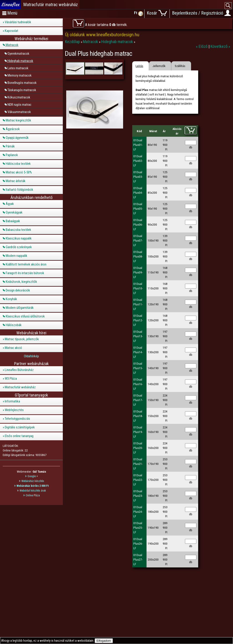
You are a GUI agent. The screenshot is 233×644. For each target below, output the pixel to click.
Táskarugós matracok (22, 90)
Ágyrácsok (13, 129)
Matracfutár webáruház (20, 387)
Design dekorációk (18, 290)
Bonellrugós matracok (22, 82)
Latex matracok (18, 68)
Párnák (10, 146)
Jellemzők (159, 66)
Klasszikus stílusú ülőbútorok (25, 316)
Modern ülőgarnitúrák (20, 308)
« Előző (202, 46)
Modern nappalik (16, 256)
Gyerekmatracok (18, 53)
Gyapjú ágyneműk (17, 138)
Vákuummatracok (19, 112)
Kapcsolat (11, 31)
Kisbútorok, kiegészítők (21, 282)
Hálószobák (14, 325)
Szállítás (180, 66)
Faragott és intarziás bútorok (25, 273)
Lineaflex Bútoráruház (19, 370)
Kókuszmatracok (19, 97)
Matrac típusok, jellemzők (22, 339)
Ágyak (10, 204)
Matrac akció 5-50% (19, 172)
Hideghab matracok (20, 61)
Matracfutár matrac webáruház (51, 5)
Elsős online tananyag (19, 436)
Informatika (12, 401)
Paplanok (12, 155)
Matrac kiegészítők (18, 120)
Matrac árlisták (16, 181)
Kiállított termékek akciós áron (26, 264)
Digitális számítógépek (20, 427)
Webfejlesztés (14, 410)
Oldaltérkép (31, 356)
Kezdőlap (73, 42)
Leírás (139, 66)
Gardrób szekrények (19, 247)
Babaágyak (13, 221)
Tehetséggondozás (17, 419)
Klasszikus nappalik (19, 238)
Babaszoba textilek (18, 230)
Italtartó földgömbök (19, 190)
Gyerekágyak (14, 212)
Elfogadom (104, 641)
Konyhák (11, 299)
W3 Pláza (11, 379)
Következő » (220, 46)
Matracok (12, 45)
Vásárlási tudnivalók (18, 22)
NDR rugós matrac (19, 104)
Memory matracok (20, 75)
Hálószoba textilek (18, 164)
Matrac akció (13, 348)
